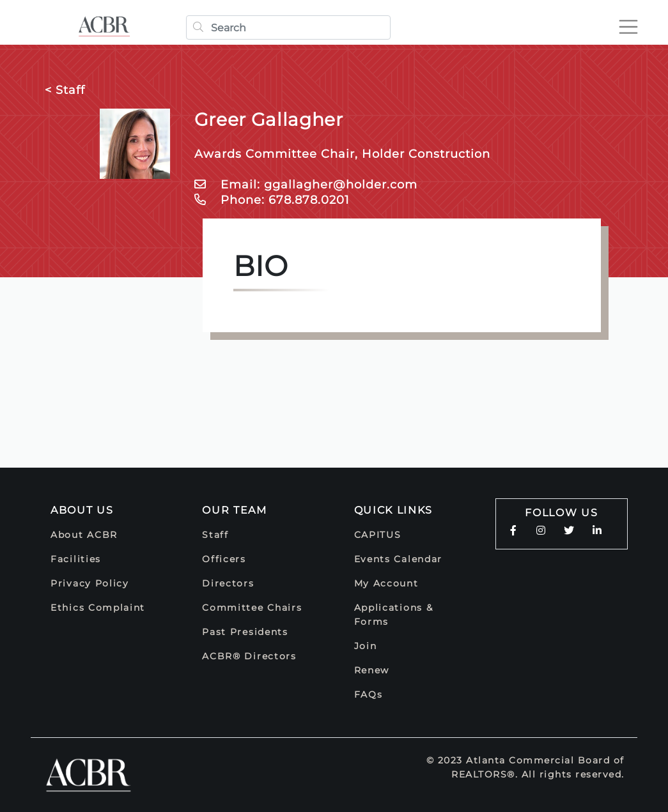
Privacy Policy (90, 583)
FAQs (369, 694)
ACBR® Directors (249, 656)
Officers (224, 559)
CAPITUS (378, 535)
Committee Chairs (252, 608)
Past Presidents (245, 632)
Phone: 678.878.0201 (272, 200)
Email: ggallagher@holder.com (306, 185)
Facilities (76, 559)
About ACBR (84, 535)
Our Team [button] (235, 510)
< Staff (65, 90)
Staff (215, 535)
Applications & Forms (394, 615)
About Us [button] (82, 510)
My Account (386, 583)
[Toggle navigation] (626, 27)
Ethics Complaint (98, 608)
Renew (372, 670)
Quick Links (394, 510)
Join (366, 646)
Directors (228, 583)
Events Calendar (399, 559)
